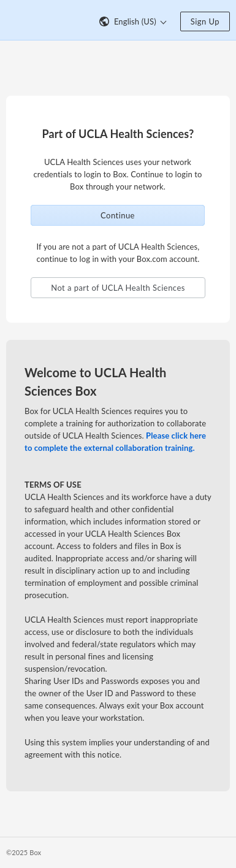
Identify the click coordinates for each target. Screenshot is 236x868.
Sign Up (205, 21)
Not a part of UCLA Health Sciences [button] (118, 288)
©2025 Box (24, 852)
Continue (118, 215)
